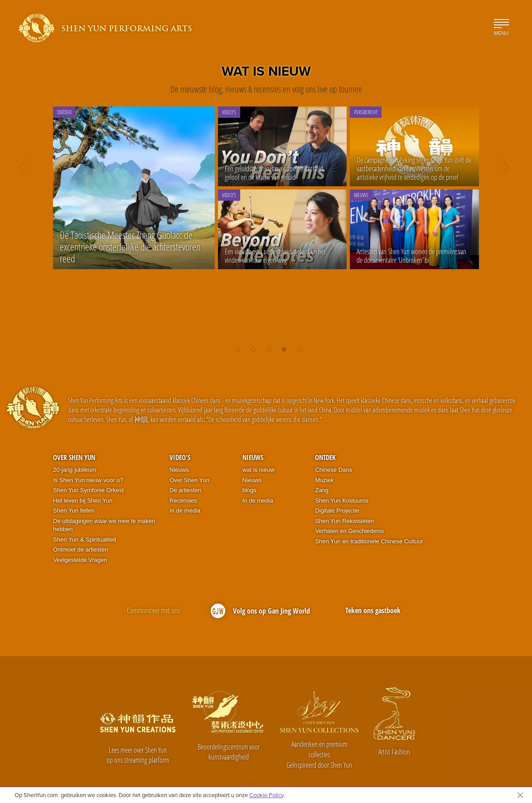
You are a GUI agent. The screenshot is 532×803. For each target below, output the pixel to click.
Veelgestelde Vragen (80, 560)
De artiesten (185, 490)
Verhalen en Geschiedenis (349, 531)
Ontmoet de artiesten (80, 549)
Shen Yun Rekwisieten (344, 521)
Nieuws (179, 470)
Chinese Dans (334, 470)
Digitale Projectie (337, 510)
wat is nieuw (259, 470)
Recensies (183, 501)
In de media (185, 510)
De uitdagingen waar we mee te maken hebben (104, 525)
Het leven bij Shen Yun (83, 501)
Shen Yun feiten (74, 510)
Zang (322, 490)
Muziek (324, 480)
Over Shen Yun (74, 457)
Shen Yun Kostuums (342, 501)
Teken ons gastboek (373, 610)
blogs (249, 490)
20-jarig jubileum (75, 470)
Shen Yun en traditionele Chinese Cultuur (369, 541)
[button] (238, 346)
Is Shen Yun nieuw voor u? (88, 480)
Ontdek (325, 457)
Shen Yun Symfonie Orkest (88, 490)
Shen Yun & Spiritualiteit (85, 539)
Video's (180, 457)
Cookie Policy (266, 795)
